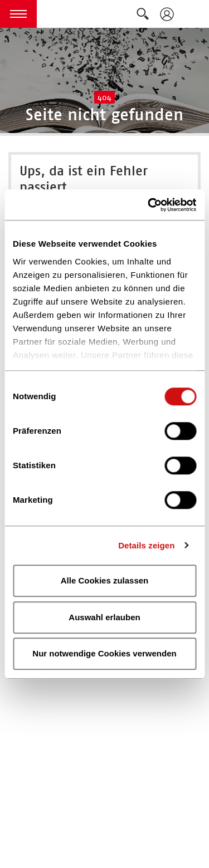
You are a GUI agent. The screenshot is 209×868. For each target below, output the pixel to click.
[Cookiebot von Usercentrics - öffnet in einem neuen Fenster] (149, 205)
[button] (18, 14)
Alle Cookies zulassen (105, 580)
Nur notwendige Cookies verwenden (104, 653)
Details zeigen (146, 545)
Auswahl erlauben (104, 617)
